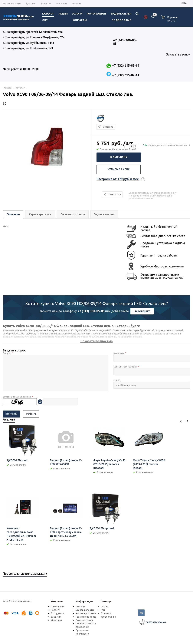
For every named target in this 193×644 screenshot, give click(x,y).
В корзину (119, 157)
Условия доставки (86, 613)
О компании (57, 607)
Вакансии (56, 617)
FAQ (103, 610)
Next (187, 421)
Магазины (56, 620)
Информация (84, 601)
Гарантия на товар (86, 617)
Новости (55, 610)
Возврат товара (85, 620)
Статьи (105, 607)
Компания (57, 601)
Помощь (106, 601)
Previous (181, 421)
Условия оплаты (85, 610)
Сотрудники (57, 613)
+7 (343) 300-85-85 (91, 311)
